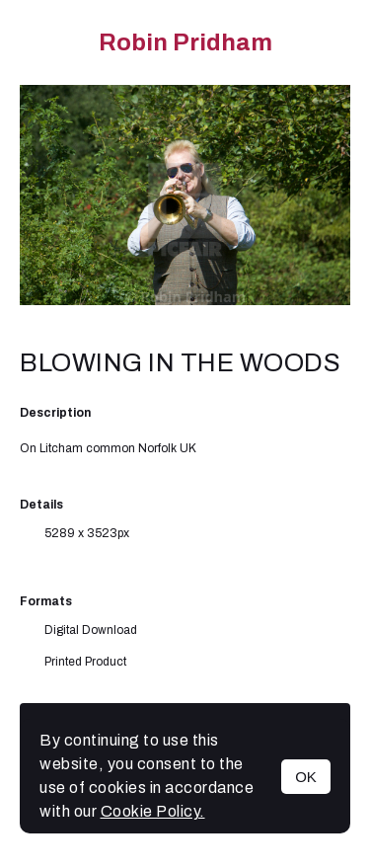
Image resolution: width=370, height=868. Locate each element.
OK (306, 777)
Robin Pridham (185, 42)
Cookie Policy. (153, 811)
